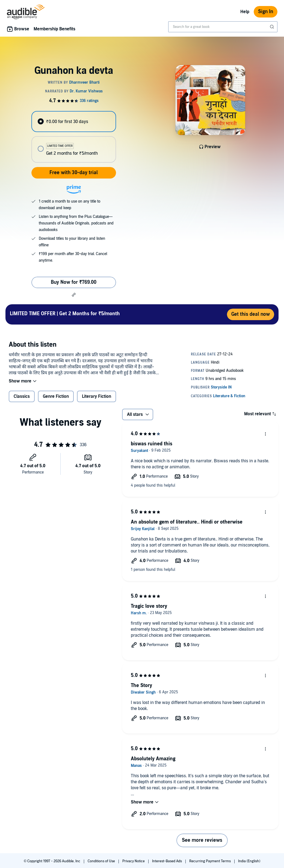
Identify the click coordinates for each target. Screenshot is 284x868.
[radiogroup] (74, 137)
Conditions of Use (102, 861)
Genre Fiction (56, 396)
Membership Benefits (54, 29)
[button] (74, 295)
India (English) (249, 861)
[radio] (74, 122)
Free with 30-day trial (74, 173)
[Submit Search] (273, 27)
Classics (22, 396)
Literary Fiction (97, 396)
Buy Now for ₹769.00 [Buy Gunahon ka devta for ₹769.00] (74, 282)
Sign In (266, 12)
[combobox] (223, 27)
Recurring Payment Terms (210, 861)
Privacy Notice (134, 861)
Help (245, 12)
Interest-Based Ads (167, 861)
